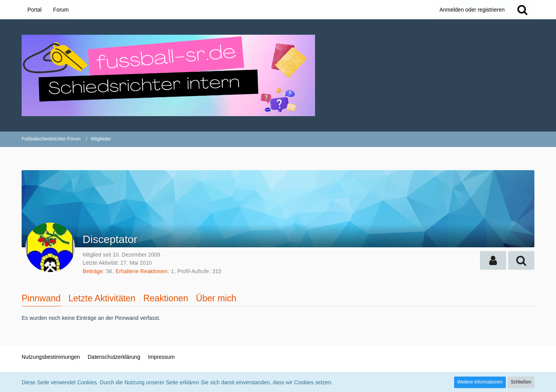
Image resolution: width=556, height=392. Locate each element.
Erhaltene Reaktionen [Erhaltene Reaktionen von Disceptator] (142, 271)
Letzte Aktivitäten (102, 298)
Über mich (216, 298)
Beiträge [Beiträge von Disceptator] (93, 271)
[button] (493, 260)
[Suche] (522, 10)
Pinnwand (41, 298)
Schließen (521, 382)
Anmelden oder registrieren (472, 10)
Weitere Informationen (480, 382)
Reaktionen (166, 298)
